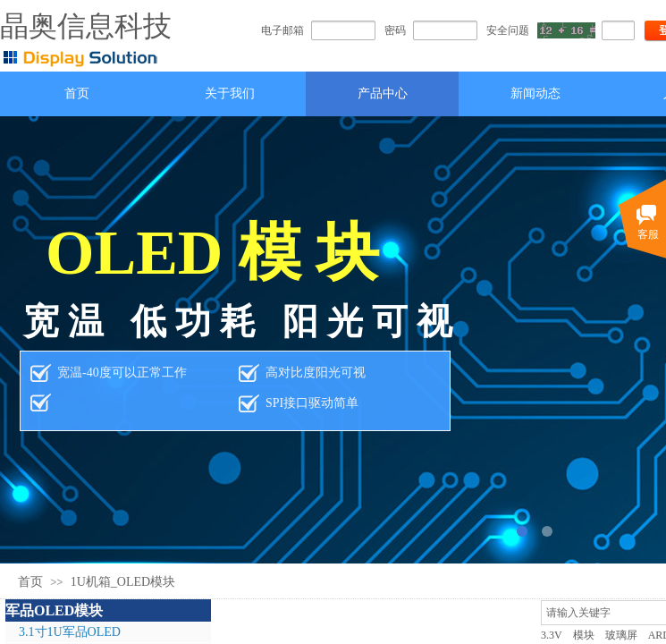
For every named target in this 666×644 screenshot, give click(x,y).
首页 (30, 582)
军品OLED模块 (54, 610)
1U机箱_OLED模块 (123, 582)
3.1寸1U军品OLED (70, 632)
